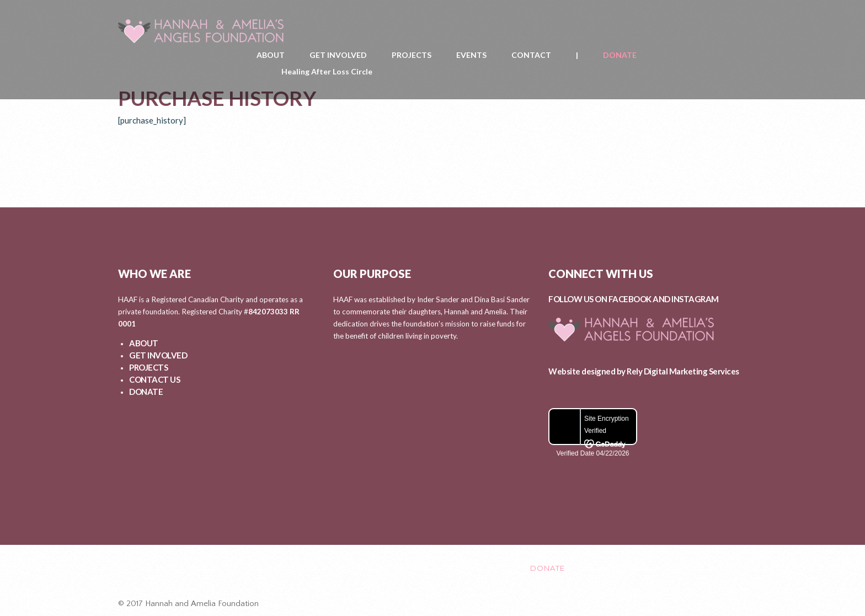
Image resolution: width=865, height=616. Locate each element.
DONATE (620, 55)
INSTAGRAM (695, 299)
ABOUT (271, 55)
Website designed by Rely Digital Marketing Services (644, 371)
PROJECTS (412, 55)
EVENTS (471, 55)
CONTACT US (154, 379)
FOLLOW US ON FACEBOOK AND (610, 299)
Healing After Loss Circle (327, 71)
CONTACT (531, 55)
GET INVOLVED (338, 55)
